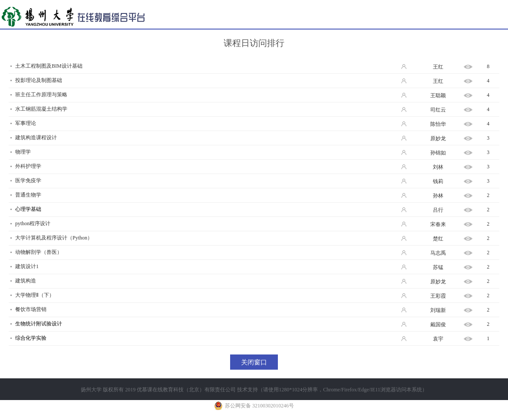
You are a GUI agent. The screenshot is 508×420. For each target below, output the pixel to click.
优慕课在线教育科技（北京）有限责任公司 (186, 390)
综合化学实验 (31, 338)
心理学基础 (28, 209)
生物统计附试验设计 (39, 324)
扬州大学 (91, 390)
